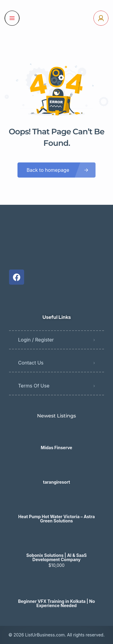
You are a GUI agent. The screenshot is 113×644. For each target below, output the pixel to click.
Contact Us (31, 363)
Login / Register (36, 340)
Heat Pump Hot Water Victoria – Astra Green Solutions (56, 519)
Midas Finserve (56, 448)
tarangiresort (57, 482)
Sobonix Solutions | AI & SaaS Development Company (56, 557)
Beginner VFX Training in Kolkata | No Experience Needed (56, 603)
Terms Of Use (34, 386)
